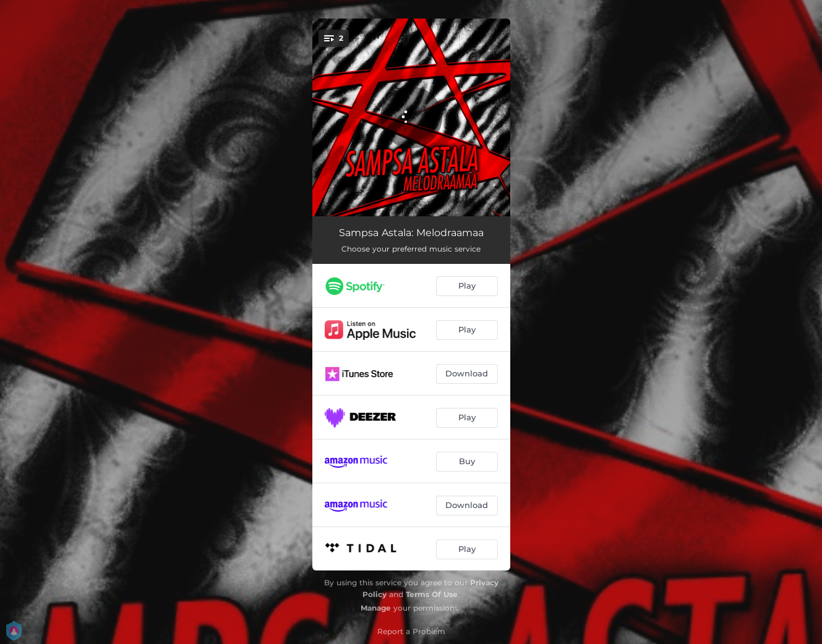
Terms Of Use (432, 594)
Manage (376, 608)
